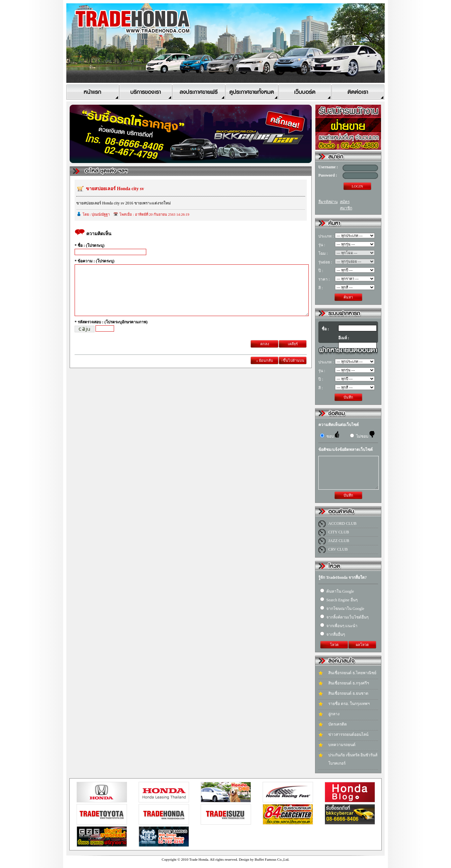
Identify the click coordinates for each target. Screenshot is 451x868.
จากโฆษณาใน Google (342, 609)
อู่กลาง (334, 714)
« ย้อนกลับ (264, 370)
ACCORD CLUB (342, 523)
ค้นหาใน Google (337, 591)
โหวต (334, 645)
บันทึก (348, 397)
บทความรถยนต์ (342, 745)
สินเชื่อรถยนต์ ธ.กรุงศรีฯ (349, 683)
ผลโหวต (362, 645)
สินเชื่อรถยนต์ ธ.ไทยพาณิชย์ (352, 673)
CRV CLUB (338, 549)
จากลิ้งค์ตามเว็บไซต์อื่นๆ (344, 617)
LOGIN (357, 186)
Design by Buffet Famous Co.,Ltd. (264, 859)
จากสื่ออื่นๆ (332, 634)
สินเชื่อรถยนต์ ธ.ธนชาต (348, 693)
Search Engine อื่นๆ (339, 600)
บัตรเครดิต (338, 724)
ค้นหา (348, 297)
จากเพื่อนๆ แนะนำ (339, 626)
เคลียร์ (293, 354)
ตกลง (265, 354)
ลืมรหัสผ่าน (328, 202)
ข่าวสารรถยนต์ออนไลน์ (348, 734)
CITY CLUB (339, 532)
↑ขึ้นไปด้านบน (293, 370)
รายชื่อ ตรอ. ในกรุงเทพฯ (349, 704)
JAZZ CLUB (339, 541)
